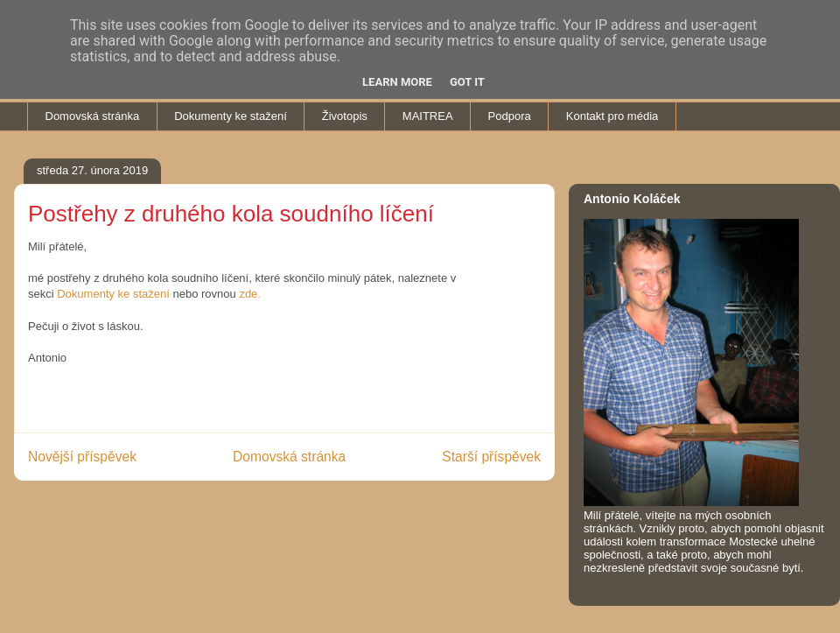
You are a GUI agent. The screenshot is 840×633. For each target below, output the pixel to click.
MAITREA (428, 116)
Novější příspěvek (82, 457)
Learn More (397, 82)
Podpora (510, 116)
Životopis (345, 116)
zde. (250, 294)
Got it (467, 82)
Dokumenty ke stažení (231, 116)
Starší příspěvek (491, 457)
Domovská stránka (93, 116)
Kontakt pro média (612, 116)
